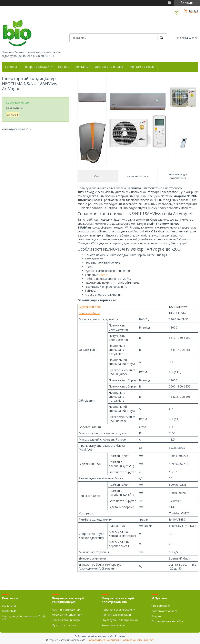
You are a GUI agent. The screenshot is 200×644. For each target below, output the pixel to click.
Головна (11, 67)
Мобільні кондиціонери (67, 615)
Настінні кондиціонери (67, 610)
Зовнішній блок (89, 313)
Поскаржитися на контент (103, 640)
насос (103, 275)
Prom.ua (120, 636)
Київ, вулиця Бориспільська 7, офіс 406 (24, 618)
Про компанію (161, 606)
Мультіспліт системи (65, 625)
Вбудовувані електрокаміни (120, 620)
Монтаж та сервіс (142, 67)
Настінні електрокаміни (117, 615)
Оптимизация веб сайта (167, 621)
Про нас (63, 67)
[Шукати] (161, 38)
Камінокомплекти (113, 625)
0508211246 (9, 611)
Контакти (82, 67)
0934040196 (9, 606)
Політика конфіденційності (138, 640)
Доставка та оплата (109, 67)
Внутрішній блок (90, 307)
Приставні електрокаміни (118, 610)
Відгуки (156, 616)
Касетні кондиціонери (66, 620)
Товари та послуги (36, 67)
